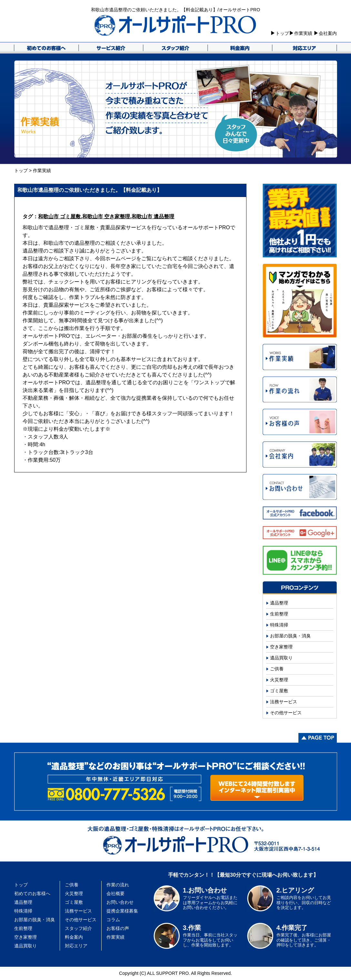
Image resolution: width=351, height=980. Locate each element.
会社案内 (328, 33)
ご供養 (277, 669)
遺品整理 (279, 603)
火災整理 (279, 680)
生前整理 (279, 614)
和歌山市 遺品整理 (153, 217)
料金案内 (74, 937)
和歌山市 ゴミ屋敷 (59, 217)
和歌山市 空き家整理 (106, 217)
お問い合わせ (120, 902)
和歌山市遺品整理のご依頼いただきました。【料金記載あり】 (90, 190)
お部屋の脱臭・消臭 (290, 636)
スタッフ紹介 (78, 928)
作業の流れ (118, 885)
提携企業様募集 (122, 911)
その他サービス (286, 713)
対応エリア (76, 946)
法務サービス (284, 702)
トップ (282, 33)
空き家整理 (281, 647)
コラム (113, 920)
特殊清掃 (279, 625)
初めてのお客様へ (32, 893)
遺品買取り (281, 658)
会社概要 (115, 893)
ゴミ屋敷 (279, 691)
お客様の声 (118, 928)
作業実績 (303, 33)
